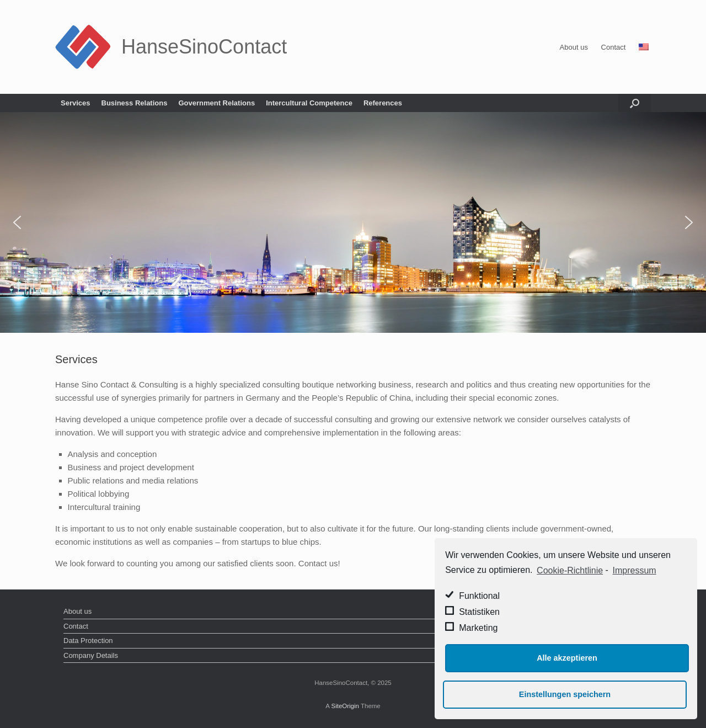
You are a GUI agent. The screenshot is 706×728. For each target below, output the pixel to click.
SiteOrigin (345, 706)
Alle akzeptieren (567, 658)
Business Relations (135, 103)
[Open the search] (635, 103)
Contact (614, 47)
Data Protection (88, 641)
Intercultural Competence (309, 103)
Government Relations (216, 103)
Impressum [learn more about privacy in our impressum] (635, 570)
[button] (17, 222)
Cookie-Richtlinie (570, 570)
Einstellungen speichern (565, 694)
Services (76, 103)
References (383, 103)
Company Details (91, 655)
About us (574, 47)
